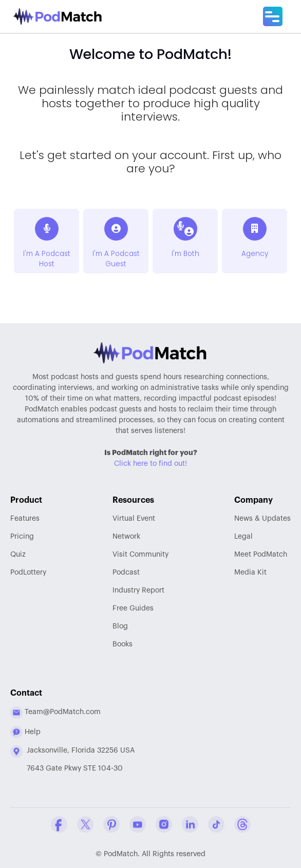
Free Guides (133, 608)
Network (126, 537)
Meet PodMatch (261, 555)
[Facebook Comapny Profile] (59, 824)
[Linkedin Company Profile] (190, 824)
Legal (243, 537)
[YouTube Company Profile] (138, 824)
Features (25, 519)
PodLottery (28, 573)
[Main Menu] (273, 16)
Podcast (126, 573)
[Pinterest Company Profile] (111, 824)
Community (140, 555)
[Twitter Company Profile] (85, 824)
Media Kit (250, 573)
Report (138, 590)
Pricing (22, 537)
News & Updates (262, 519)
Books (123, 644)
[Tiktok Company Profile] (216, 824)
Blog (120, 626)
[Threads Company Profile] (242, 824)
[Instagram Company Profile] (164, 824)
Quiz (18, 555)
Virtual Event (134, 519)
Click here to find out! (150, 464)
